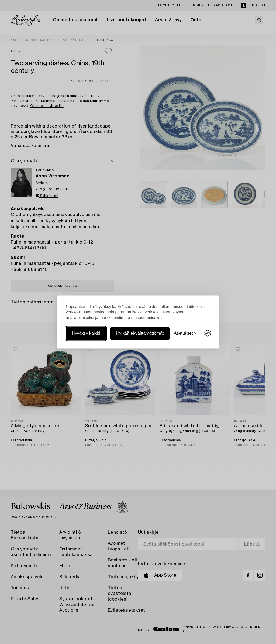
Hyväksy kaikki (86, 333)
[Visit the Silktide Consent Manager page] (208, 333)
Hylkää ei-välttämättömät (140, 333)
